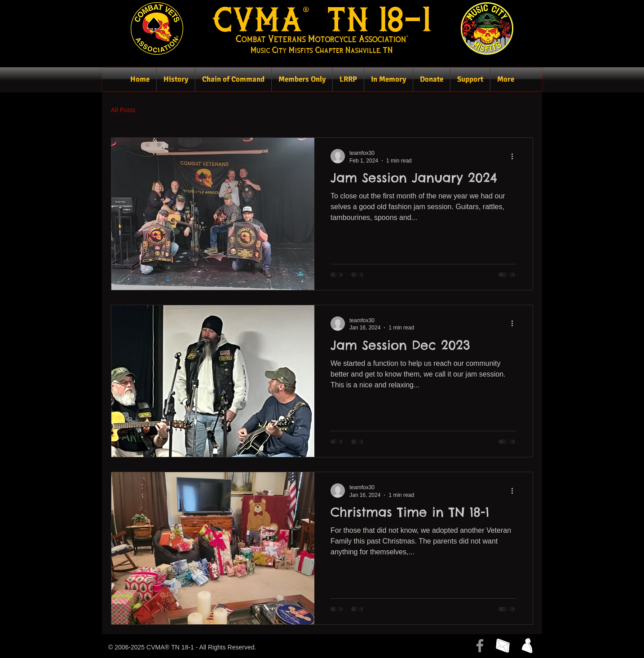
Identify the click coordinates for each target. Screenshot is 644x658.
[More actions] (515, 156)
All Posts (123, 110)
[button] (176, 79)
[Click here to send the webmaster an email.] (503, 646)
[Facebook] (480, 646)
